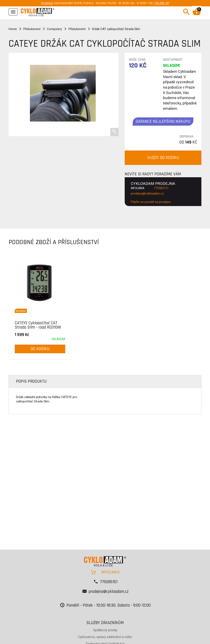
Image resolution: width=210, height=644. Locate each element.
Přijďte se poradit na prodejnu (151, 202)
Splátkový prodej (105, 630)
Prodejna (47, 3)
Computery (54, 29)
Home (13, 29)
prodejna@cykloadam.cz (147, 193)
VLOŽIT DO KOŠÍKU (163, 158)
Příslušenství (32, 29)
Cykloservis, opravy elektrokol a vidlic (105, 637)
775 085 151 (162, 3)
